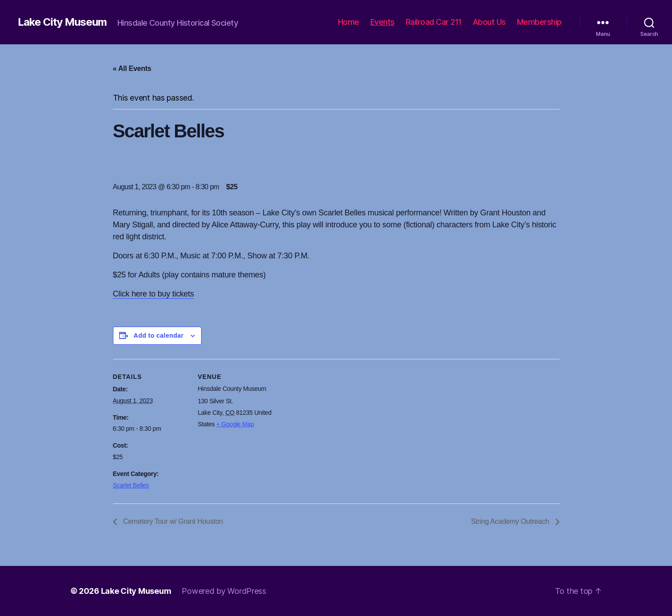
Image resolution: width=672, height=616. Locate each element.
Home (349, 22)
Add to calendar (159, 335)
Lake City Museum (62, 22)
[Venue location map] (330, 420)
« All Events (132, 68)
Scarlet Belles (131, 485)
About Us (489, 22)
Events (383, 22)
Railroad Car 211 (434, 22)
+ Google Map (235, 424)
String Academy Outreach (511, 521)
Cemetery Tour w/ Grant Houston (172, 521)
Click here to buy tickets (153, 294)
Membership (539, 22)
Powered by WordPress (224, 591)
